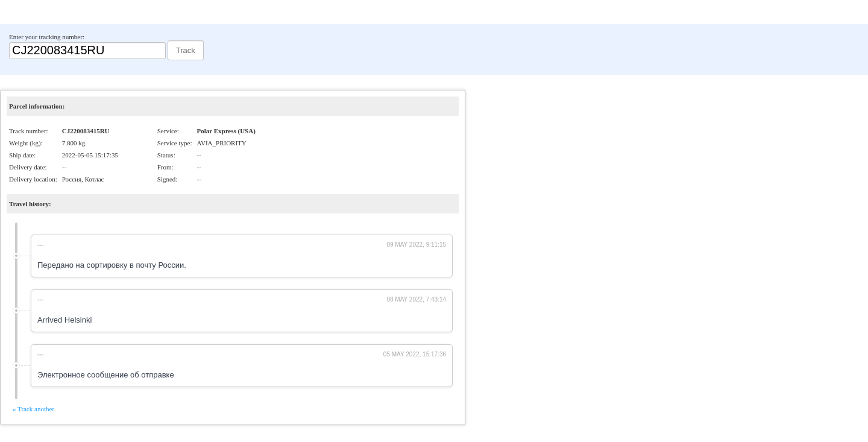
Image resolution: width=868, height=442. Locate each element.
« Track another (33, 409)
